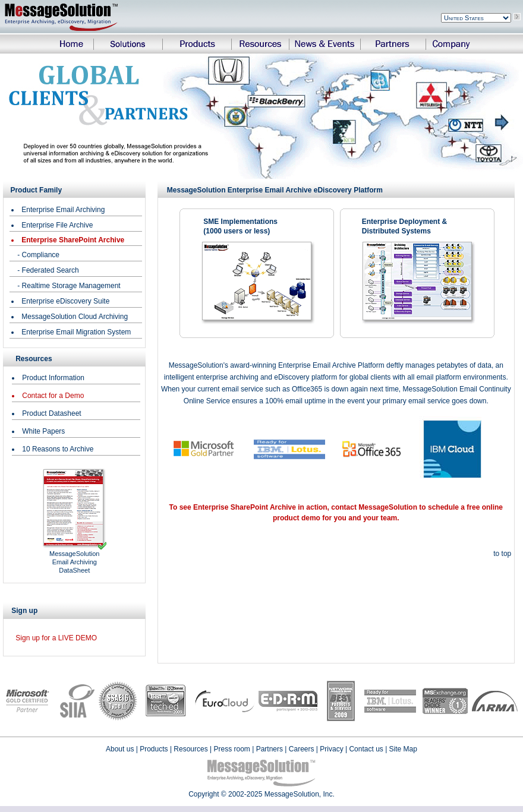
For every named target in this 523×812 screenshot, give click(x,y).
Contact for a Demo (53, 396)
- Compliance (38, 255)
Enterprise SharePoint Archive (73, 240)
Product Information (53, 378)
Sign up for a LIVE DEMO (56, 638)
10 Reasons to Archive (58, 449)
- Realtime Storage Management (69, 286)
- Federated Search (48, 270)
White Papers (43, 431)
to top (502, 554)
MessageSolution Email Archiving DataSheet (74, 562)
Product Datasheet (51, 413)
